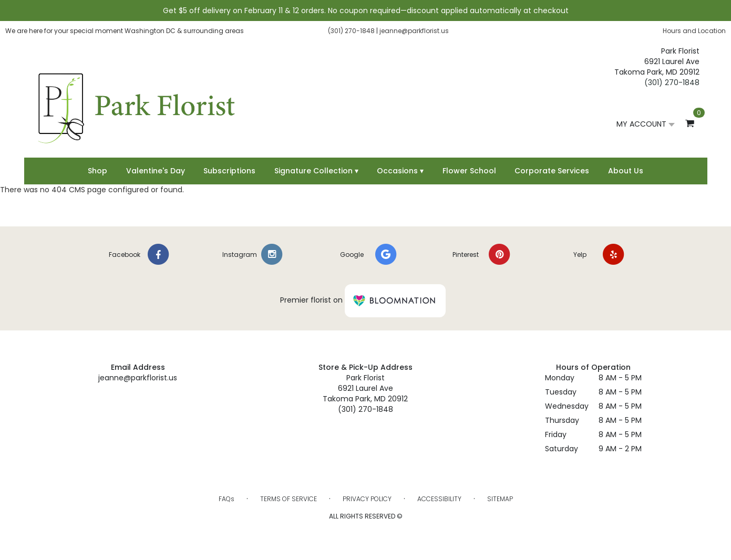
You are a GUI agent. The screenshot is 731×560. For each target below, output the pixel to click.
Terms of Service (289, 499)
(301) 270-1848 (351, 31)
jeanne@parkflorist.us (414, 31)
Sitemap (500, 499)
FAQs (226, 499)
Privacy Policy (367, 499)
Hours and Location (694, 31)
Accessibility (439, 499)
